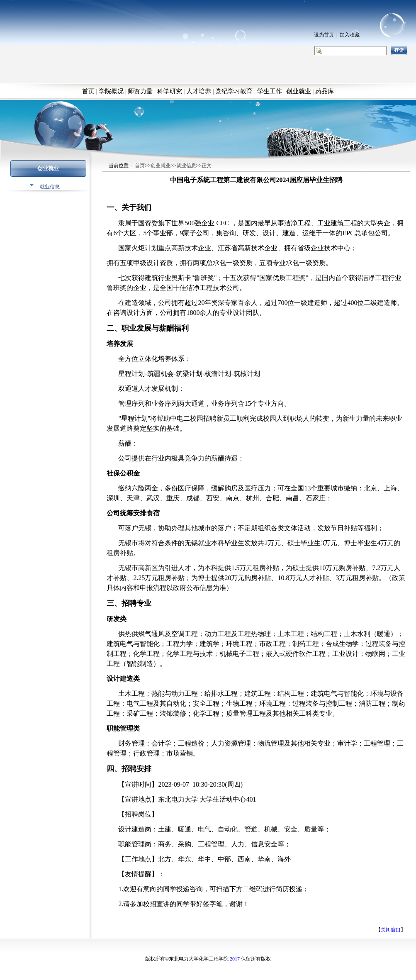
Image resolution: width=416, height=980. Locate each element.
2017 (235, 959)
